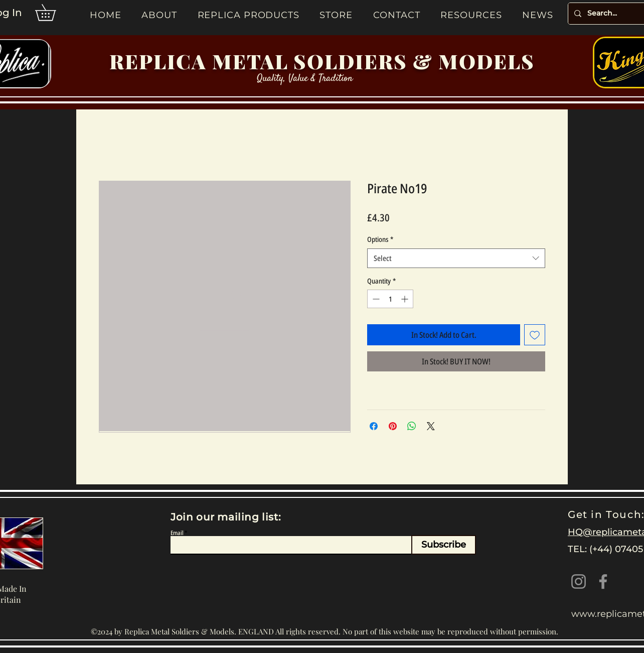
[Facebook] (603, 581)
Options (380, 239)
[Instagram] (579, 581)
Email (177, 533)
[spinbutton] (390, 299)
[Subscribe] (444, 545)
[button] (53, 13)
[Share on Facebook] (374, 426)
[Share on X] (431, 426)
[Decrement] (375, 299)
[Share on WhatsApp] (412, 426)
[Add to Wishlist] (535, 335)
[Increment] (406, 299)
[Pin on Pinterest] (393, 426)
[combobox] (456, 258)
